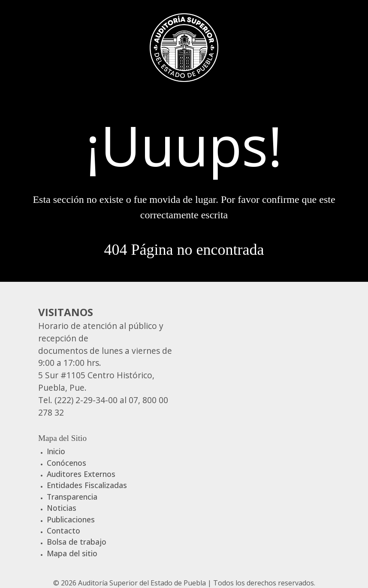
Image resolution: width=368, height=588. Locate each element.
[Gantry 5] (184, 46)
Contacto (63, 531)
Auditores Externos (81, 474)
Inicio (56, 451)
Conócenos (66, 463)
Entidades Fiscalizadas (87, 485)
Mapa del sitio (72, 553)
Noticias (62, 508)
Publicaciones (71, 519)
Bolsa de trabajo (77, 542)
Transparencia (72, 497)
